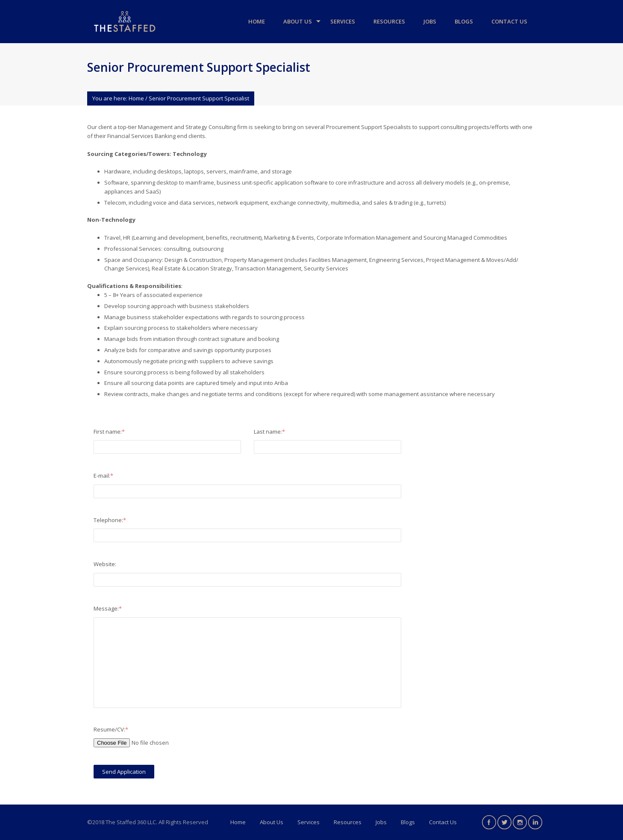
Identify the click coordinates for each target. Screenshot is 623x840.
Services (343, 21)
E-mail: (103, 476)
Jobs (430, 21)
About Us (298, 21)
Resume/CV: (111, 729)
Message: (108, 608)
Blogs (464, 21)
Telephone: (110, 520)
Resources (389, 21)
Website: (105, 564)
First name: (109, 432)
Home (257, 21)
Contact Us (509, 21)
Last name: (269, 432)
